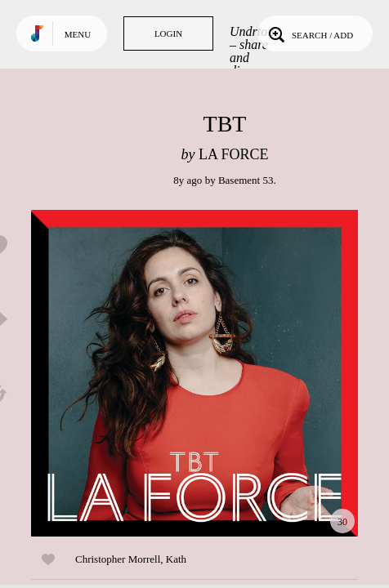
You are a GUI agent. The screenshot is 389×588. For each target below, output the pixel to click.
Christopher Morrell (118, 559)
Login (168, 33)
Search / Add (309, 33)
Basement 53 (246, 180)
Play (194, 373)
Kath (176, 559)
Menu (78, 34)
